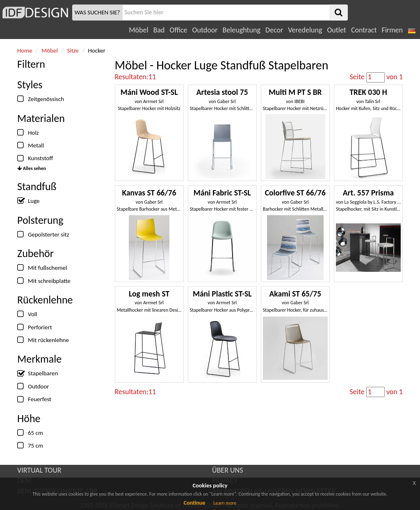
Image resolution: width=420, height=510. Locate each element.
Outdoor (205, 30)
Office (179, 30)
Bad (159, 30)
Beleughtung (241, 30)
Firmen (392, 30)
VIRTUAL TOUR (39, 470)
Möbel (138, 30)
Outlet (336, 30)
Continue (195, 503)
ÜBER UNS (227, 470)
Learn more (225, 503)
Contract (364, 30)
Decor (274, 30)
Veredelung (305, 30)
